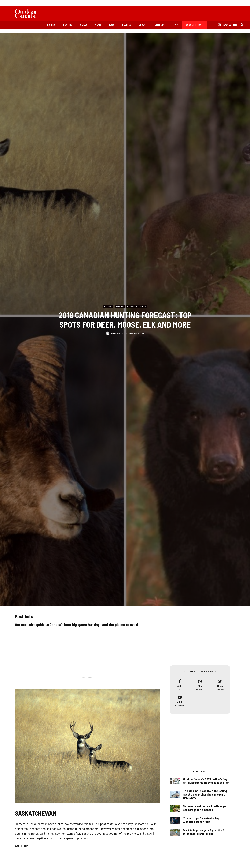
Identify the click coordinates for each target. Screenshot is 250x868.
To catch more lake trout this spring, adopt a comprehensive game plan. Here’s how (205, 796)
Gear (98, 25)
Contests (159, 25)
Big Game (108, 306)
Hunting (68, 25)
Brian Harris (117, 333)
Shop (175, 25)
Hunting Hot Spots (137, 306)
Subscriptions (194, 25)
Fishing (51, 25)
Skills (84, 25)
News (111, 25)
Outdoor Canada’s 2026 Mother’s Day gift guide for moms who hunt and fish (206, 781)
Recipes (127, 25)
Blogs (142, 25)
